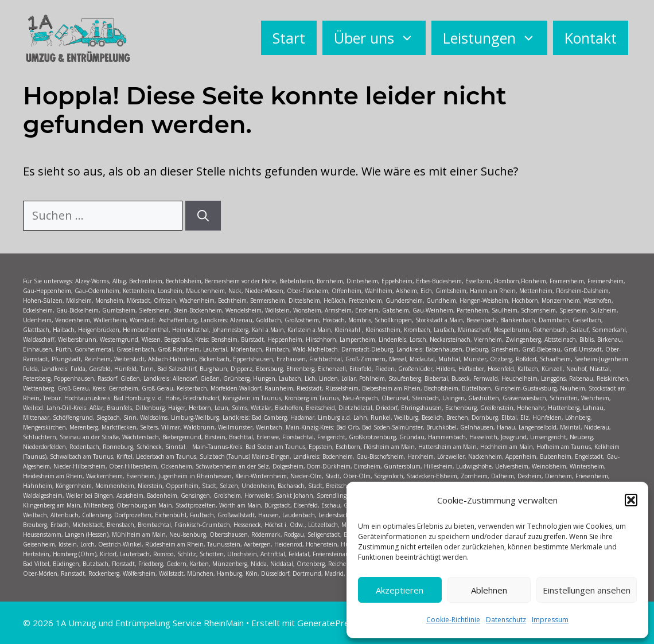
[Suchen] (203, 216)
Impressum (550, 620)
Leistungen (495, 38)
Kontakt (591, 38)
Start (289, 38)
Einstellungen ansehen (587, 590)
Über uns (380, 38)
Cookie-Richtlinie (453, 620)
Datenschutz (506, 620)
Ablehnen (489, 590)
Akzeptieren (400, 590)
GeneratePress (328, 623)
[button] (631, 500)
